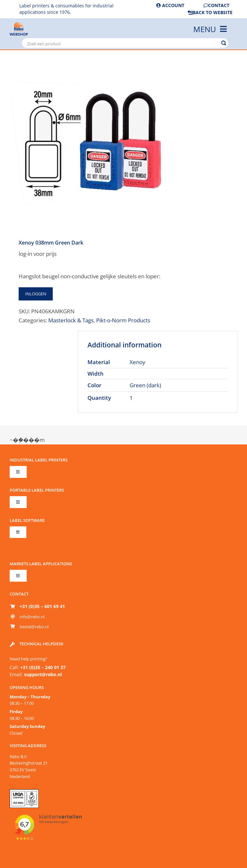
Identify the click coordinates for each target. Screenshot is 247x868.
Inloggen (36, 294)
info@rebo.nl (32, 617)
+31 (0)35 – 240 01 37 (43, 667)
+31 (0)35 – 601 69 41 (42, 606)
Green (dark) (145, 385)
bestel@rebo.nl (34, 627)
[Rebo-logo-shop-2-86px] (19, 25)
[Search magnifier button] (224, 43)
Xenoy (137, 362)
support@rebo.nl (43, 674)
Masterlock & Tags (71, 320)
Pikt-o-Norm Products (123, 320)
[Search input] (122, 43)
